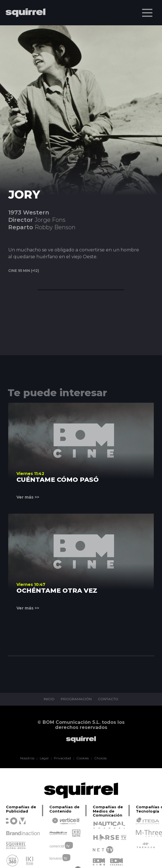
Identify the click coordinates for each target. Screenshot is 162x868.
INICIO (49, 699)
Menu (148, 10)
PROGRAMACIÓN (76, 699)
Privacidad (62, 759)
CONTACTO (108, 699)
